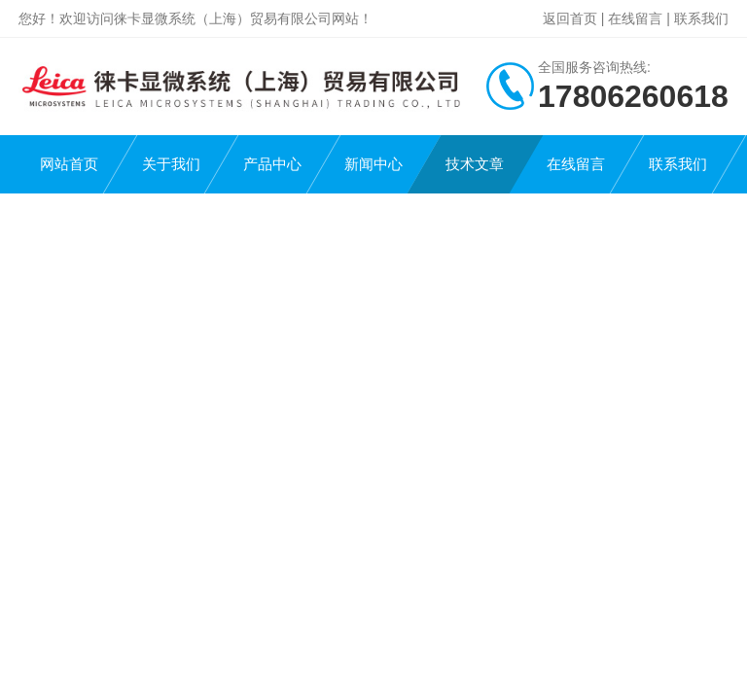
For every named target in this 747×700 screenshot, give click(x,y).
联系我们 (701, 18)
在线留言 (635, 18)
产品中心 (272, 164)
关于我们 (171, 164)
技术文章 (475, 164)
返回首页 (570, 18)
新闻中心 (373, 164)
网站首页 (69, 164)
